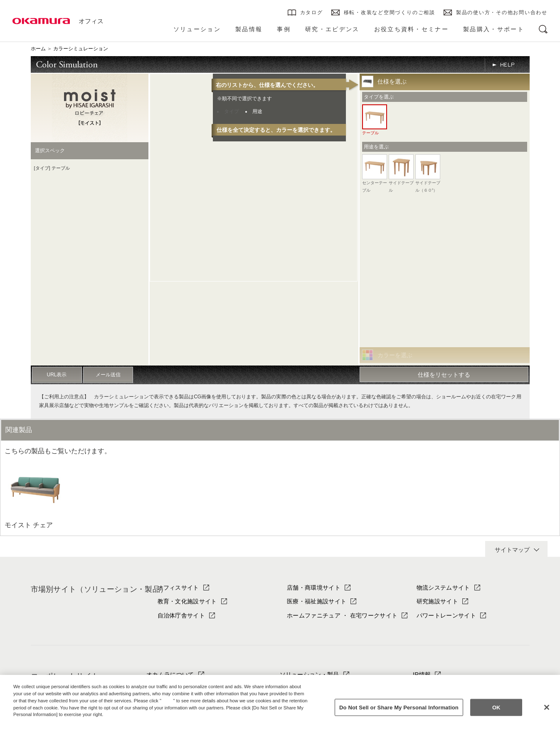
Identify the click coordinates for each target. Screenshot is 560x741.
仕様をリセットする (444, 375)
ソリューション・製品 (310, 674)
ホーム (38, 49)
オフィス (91, 21)
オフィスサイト (178, 588)
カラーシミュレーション (81, 49)
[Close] (547, 707)
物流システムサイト (443, 588)
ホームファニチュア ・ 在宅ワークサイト (342, 615)
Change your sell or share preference (57, 729)
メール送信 (108, 375)
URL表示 (57, 375)
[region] (280, 708)
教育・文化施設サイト (187, 601)
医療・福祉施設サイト (317, 601)
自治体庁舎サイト (181, 615)
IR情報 (422, 674)
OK (496, 707)
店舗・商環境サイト (314, 588)
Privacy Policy (31, 721)
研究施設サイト (437, 601)
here (168, 701)
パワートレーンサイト (446, 615)
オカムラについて (170, 674)
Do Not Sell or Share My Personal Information (399, 707)
